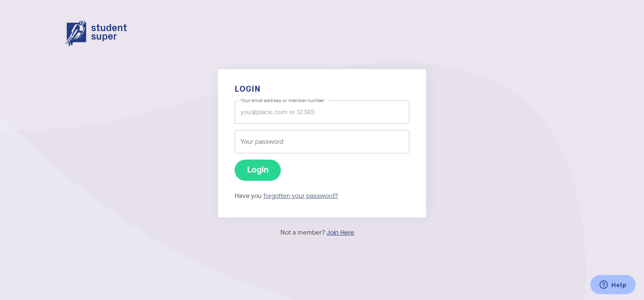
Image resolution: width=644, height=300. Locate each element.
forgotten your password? (301, 196)
